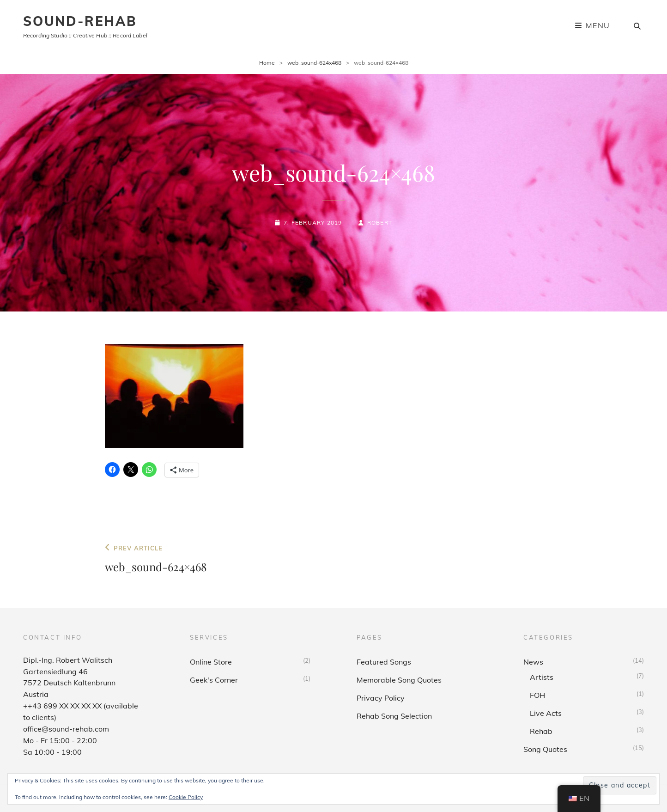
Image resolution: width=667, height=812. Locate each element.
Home (267, 63)
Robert (380, 223)
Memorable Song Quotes (399, 680)
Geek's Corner (214, 680)
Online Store (211, 662)
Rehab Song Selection (394, 716)
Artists (542, 677)
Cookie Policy (186, 797)
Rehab (541, 731)
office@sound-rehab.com (66, 729)
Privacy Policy (381, 698)
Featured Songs (384, 662)
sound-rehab (80, 21)
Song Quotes (545, 749)
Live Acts (546, 713)
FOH (537, 695)
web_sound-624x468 (314, 63)
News (533, 662)
